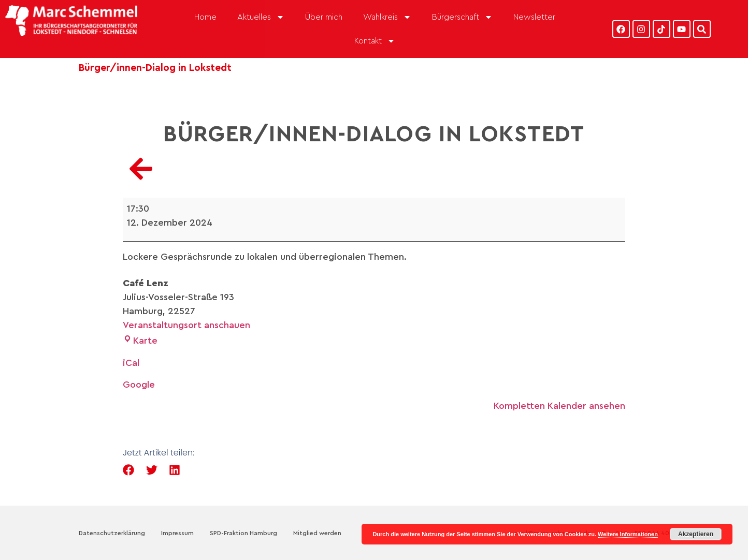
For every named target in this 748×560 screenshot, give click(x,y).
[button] (129, 470)
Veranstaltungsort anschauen (186, 325)
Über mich (324, 17)
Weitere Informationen (628, 534)
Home (205, 17)
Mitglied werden (317, 533)
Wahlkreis (387, 17)
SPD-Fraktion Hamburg (243, 533)
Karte (140, 341)
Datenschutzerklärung (112, 533)
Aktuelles (261, 17)
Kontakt (375, 41)
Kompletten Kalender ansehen (559, 406)
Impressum (177, 533)
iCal (131, 363)
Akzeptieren (696, 534)
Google (139, 385)
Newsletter (534, 17)
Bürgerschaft (462, 17)
